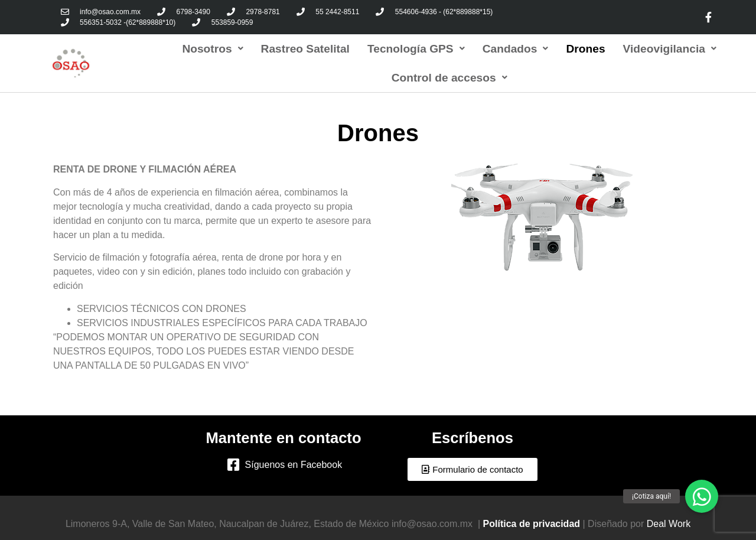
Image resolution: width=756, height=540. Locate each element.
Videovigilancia (670, 49)
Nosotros (212, 49)
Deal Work (669, 524)
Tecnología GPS (416, 49)
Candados (516, 49)
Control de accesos (449, 78)
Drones (585, 49)
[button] (472, 469)
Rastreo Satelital (305, 49)
